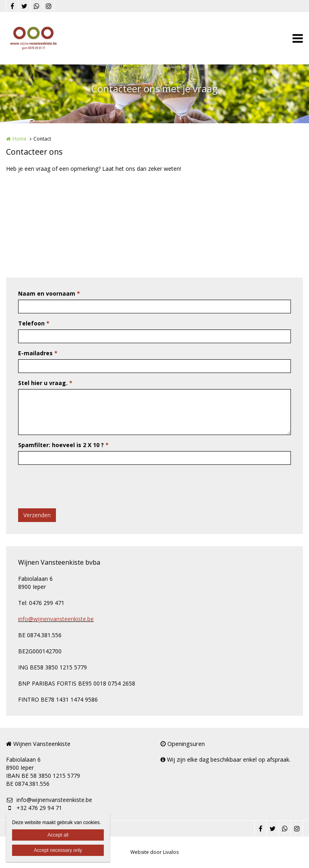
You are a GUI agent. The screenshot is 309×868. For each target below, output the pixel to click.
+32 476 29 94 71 (34, 808)
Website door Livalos (154, 852)
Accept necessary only (58, 850)
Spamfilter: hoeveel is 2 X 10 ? (63, 445)
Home (20, 139)
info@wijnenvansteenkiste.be (56, 619)
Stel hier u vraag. (45, 383)
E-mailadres (38, 353)
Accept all (58, 835)
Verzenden (37, 515)
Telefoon (34, 323)
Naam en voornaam (49, 293)
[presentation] (79, 487)
